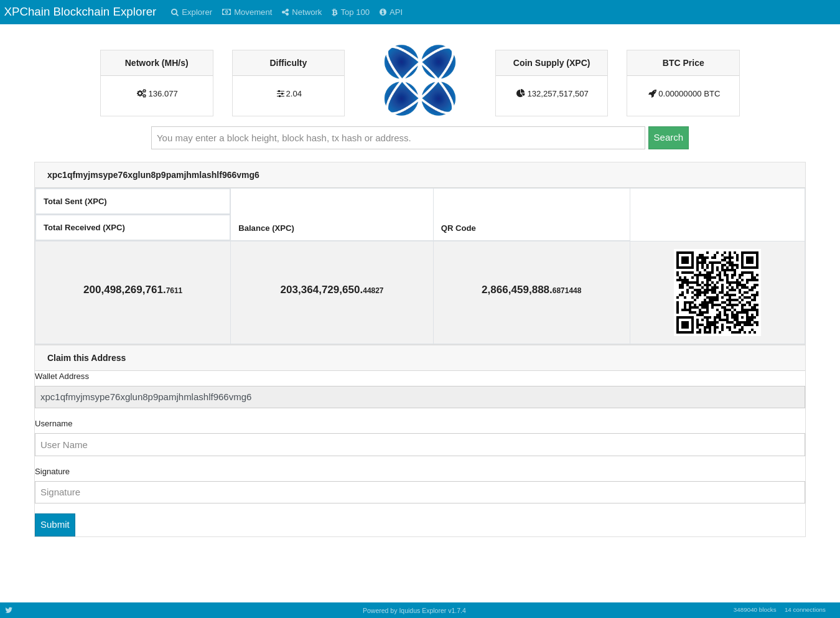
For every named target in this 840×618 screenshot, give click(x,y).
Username (54, 424)
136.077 (163, 94)
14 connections (805, 610)
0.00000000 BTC (689, 94)
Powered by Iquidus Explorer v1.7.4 (414, 611)
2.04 (294, 94)
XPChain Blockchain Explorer (80, 12)
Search (669, 137)
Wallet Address (62, 376)
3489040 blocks (755, 610)
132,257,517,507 (558, 94)
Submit (55, 524)
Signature (52, 471)
